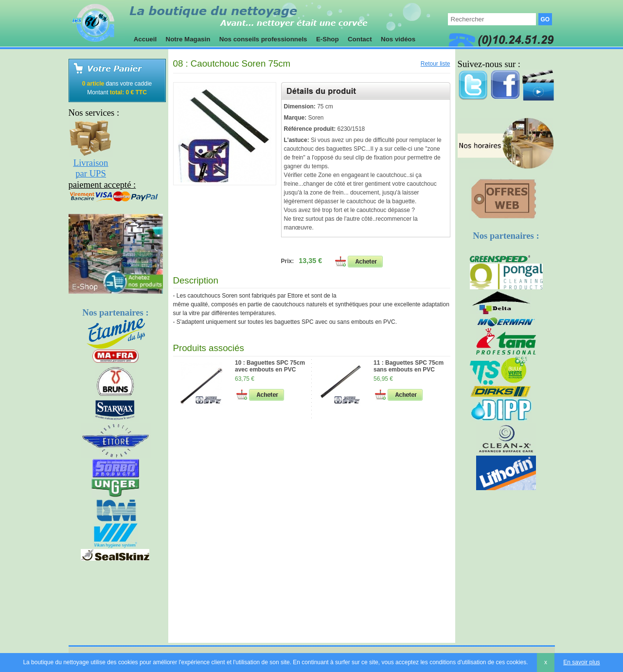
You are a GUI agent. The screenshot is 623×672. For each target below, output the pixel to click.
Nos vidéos (398, 39)
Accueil (145, 39)
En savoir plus (581, 662)
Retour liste (436, 64)
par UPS (91, 173)
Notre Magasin (188, 39)
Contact (360, 39)
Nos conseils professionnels (263, 39)
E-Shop (327, 39)
